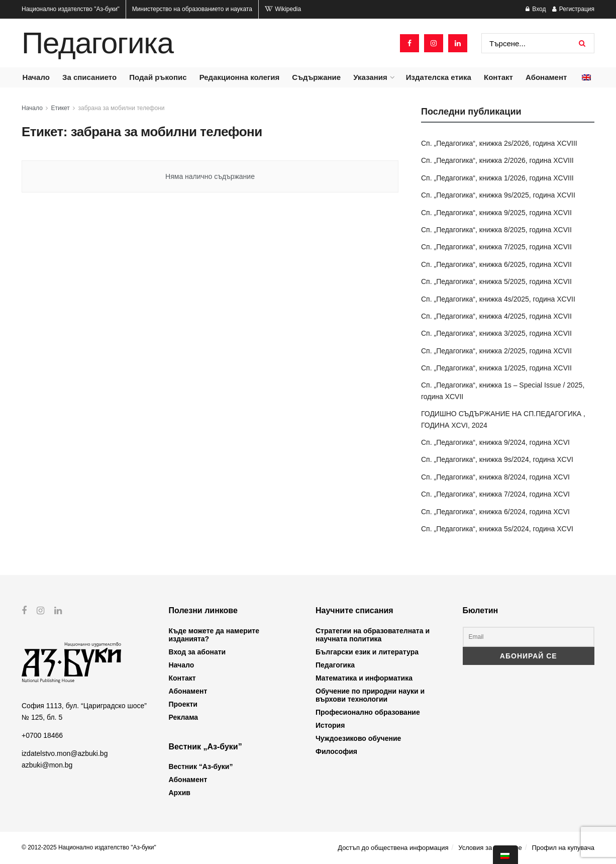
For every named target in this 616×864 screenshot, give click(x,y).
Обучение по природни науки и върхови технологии (370, 695)
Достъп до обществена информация (393, 848)
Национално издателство (71, 9)
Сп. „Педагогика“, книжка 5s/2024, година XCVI (497, 529)
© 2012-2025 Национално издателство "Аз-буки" (89, 847)
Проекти (183, 704)
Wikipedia (283, 9)
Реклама (184, 717)
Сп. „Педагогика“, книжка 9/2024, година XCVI (495, 442)
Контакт (498, 77)
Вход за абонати (197, 652)
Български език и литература (367, 652)
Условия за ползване (490, 848)
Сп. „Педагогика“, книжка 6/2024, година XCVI (495, 512)
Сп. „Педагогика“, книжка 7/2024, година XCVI (495, 494)
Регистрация (573, 9)
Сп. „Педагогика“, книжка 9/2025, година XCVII (496, 213)
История (330, 725)
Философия (336, 751)
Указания (370, 77)
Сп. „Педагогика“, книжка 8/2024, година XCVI (495, 477)
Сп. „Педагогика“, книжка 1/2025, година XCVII (496, 368)
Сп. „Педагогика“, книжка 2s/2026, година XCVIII (499, 143)
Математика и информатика (364, 678)
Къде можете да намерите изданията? (214, 635)
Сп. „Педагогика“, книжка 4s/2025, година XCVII (498, 299)
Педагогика (97, 43)
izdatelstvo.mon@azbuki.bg (65, 753)
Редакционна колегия (240, 77)
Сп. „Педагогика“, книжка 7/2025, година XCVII (496, 247)
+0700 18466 (42, 735)
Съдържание (316, 77)
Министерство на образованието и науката (192, 9)
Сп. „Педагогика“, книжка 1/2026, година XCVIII (497, 178)
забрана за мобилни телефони (122, 108)
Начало (36, 77)
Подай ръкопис (158, 77)
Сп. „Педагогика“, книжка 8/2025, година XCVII (496, 230)
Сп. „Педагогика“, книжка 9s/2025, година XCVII (498, 195)
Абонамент (546, 77)
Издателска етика (439, 77)
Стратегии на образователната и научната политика (373, 635)
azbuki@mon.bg (47, 764)
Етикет (61, 108)
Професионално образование (368, 712)
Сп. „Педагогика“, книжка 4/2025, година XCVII (496, 316)
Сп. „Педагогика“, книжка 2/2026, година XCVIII (497, 160)
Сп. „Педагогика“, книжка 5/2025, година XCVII (496, 281)
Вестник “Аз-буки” (201, 766)
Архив (180, 793)
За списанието (89, 77)
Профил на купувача (563, 848)
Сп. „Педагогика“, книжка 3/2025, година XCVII (496, 333)
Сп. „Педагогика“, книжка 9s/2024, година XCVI (497, 459)
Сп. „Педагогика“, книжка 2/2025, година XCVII (496, 351)
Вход (536, 9)
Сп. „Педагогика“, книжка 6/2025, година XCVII (496, 264)
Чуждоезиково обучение (358, 738)
